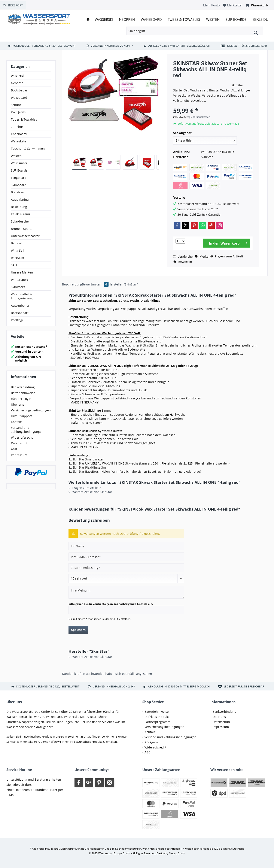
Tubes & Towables (24, 119)
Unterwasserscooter (25, 236)
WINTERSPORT (13, 5)
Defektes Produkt (157, 717)
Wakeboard (19, 98)
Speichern (78, 630)
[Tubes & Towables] (184, 20)
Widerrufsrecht (22, 437)
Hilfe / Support (21, 416)
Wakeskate (19, 141)
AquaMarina (20, 199)
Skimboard (19, 185)
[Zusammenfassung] (126, 568)
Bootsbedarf (20, 90)
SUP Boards (19, 170)
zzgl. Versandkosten (198, 117)
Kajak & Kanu (20, 214)
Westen (16, 156)
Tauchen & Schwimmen (28, 149)
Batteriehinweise (23, 393)
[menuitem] (211, 5)
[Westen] (213, 20)
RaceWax (17, 258)
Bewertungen (95, 284)
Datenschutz (20, 443)
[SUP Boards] (236, 20)
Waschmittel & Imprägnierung (22, 296)
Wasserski (18, 76)
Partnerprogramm (157, 722)
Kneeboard (19, 134)
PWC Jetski (18, 112)
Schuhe (16, 105)
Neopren (17, 83)
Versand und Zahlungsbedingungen (27, 430)
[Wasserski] (104, 20)
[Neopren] (127, 20)
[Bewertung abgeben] (126, 578)
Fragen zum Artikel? (227, 256)
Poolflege (17, 320)
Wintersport (19, 280)
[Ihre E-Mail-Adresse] (126, 557)
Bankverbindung (23, 387)
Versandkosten (95, 849)
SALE (14, 265)
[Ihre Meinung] (126, 592)
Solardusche (20, 221)
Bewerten (183, 262)
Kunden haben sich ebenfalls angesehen (123, 674)
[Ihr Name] (126, 546)
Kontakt (16, 422)
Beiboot (16, 243)
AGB (14, 449)
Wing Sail (18, 250)
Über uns (18, 404)
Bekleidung (19, 207)
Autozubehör (20, 306)
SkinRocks (18, 287)
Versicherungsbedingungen (31, 410)
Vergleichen (184, 256)
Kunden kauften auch (78, 674)
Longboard (19, 178)
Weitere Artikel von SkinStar (90, 492)
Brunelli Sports (22, 229)
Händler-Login (21, 399)
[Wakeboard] (151, 20)
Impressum (19, 455)
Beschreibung (72, 284)
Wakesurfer (19, 163)
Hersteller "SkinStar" (123, 284)
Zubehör (17, 127)
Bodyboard (19, 192)
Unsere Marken (22, 272)
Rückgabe (151, 742)
